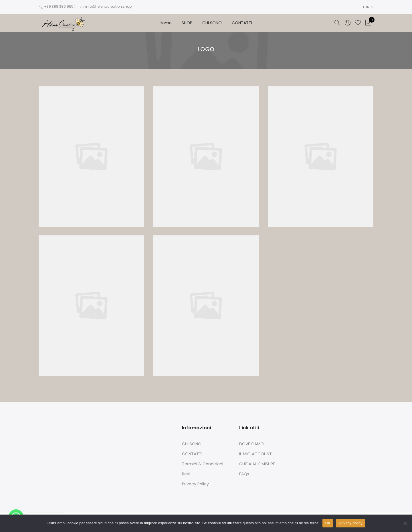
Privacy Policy (195, 484)
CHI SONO (212, 23)
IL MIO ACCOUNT (255, 454)
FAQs (244, 474)
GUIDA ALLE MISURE (257, 464)
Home (166, 23)
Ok (328, 523)
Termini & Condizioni (203, 464)
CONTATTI (242, 23)
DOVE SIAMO (251, 444)
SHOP (187, 23)
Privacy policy (351, 523)
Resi (186, 474)
